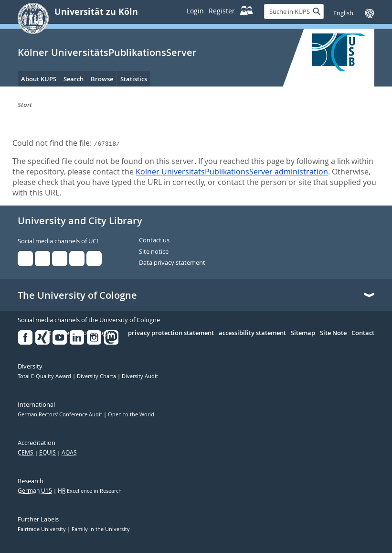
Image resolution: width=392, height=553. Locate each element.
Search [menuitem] (74, 79)
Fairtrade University (42, 529)
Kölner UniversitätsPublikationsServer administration (232, 172)
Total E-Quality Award (45, 376)
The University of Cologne (77, 295)
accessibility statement (252, 333)
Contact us (154, 240)
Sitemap (303, 333)
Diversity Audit (140, 376)
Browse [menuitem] (102, 79)
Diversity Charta (97, 376)
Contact (363, 333)
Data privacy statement (172, 263)
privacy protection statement (171, 333)
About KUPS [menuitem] (39, 79)
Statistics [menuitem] (134, 79)
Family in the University (101, 529)
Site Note (333, 333)
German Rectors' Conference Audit (61, 414)
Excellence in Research (90, 491)
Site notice (154, 252)
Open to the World (131, 414)
